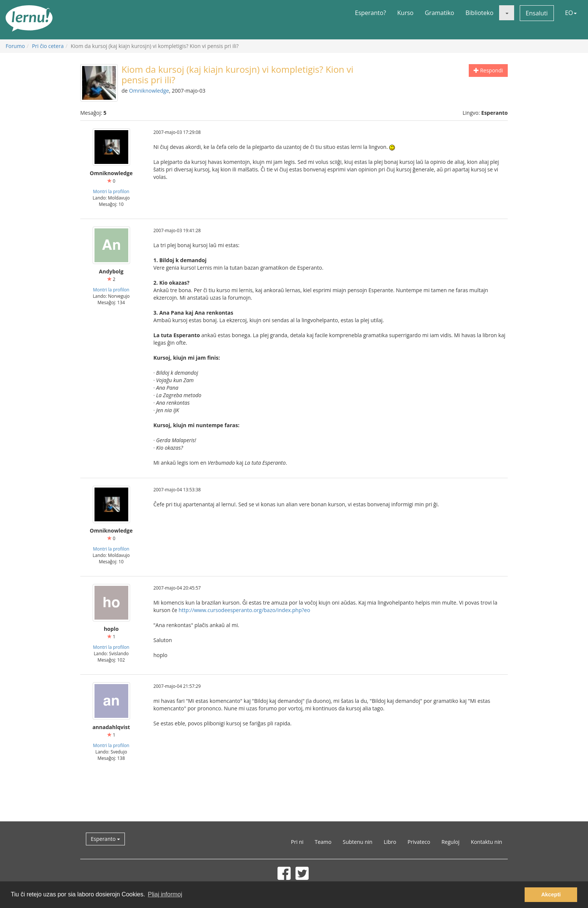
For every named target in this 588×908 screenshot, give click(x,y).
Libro (390, 842)
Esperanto (105, 839)
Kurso (405, 13)
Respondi (488, 70)
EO (571, 13)
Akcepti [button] (551, 894)
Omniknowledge (149, 91)
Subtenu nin (358, 842)
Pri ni (297, 842)
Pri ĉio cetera (48, 46)
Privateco (419, 842)
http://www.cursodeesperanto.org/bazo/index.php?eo (244, 610)
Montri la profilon (111, 191)
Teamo (323, 842)
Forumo (15, 46)
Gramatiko (440, 13)
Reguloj (450, 842)
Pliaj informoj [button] (165, 894)
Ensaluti (537, 13)
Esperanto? (371, 13)
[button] (507, 13)
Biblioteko (479, 13)
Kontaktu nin (486, 842)
